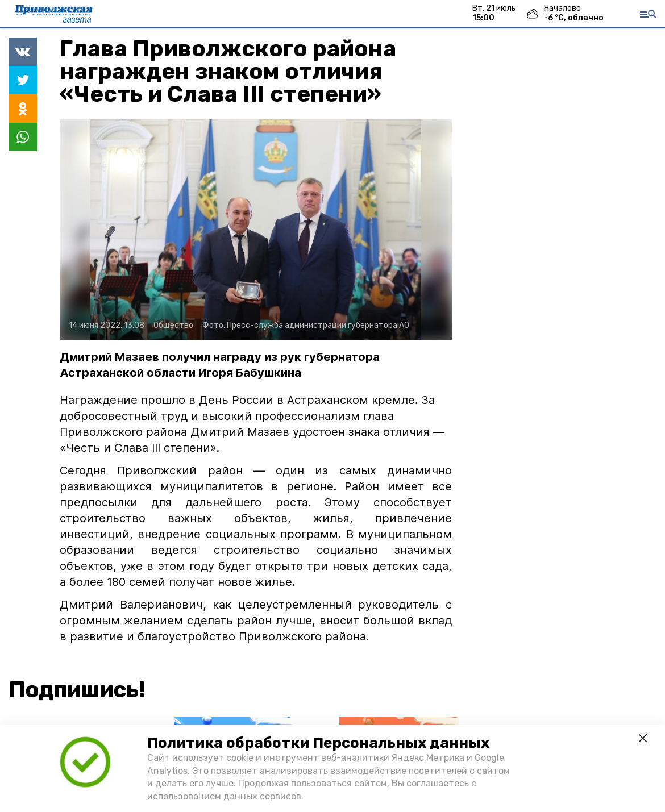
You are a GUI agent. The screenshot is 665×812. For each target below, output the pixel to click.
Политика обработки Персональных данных (318, 743)
